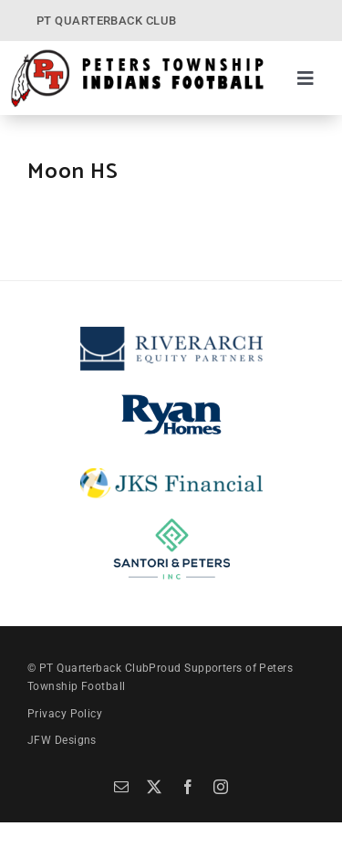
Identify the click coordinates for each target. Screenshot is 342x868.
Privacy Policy (65, 714)
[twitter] (154, 787)
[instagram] (221, 787)
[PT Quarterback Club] (137, 55)
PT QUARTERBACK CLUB (107, 21)
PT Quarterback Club (94, 668)
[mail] (121, 787)
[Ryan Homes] (171, 395)
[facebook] (188, 787)
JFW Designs (62, 740)
